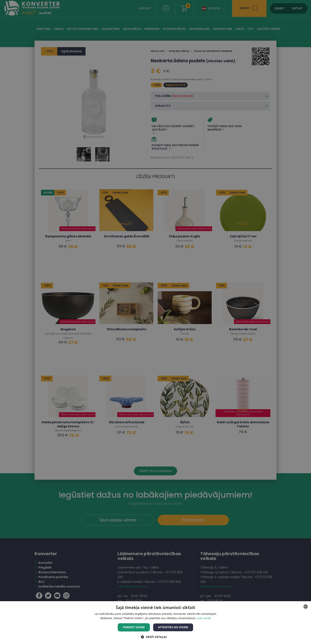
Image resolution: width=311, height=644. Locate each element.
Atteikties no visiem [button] (173, 627)
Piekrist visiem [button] (134, 627)
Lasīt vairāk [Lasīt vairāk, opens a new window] (204, 618)
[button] (155, 637)
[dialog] (155, 322)
